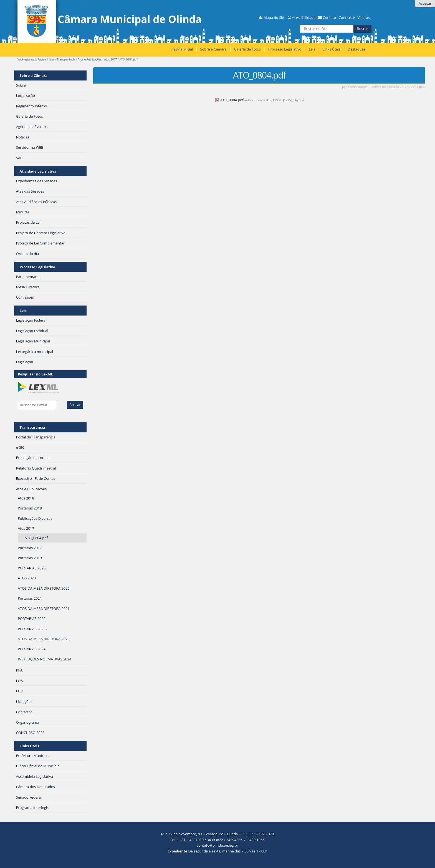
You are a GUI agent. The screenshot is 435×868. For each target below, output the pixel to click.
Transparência (66, 59)
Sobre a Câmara (213, 49)
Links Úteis (332, 49)
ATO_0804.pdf (230, 100)
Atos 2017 (110, 59)
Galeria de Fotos (247, 49)
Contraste (347, 17)
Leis (312, 49)
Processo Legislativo (285, 49)
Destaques (357, 49)
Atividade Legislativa (38, 171)
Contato (329, 17)
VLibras (364, 17)
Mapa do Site (274, 17)
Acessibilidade (304, 17)
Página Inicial (182, 49)
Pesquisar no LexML (35, 374)
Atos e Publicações (90, 59)
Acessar (425, 3)
